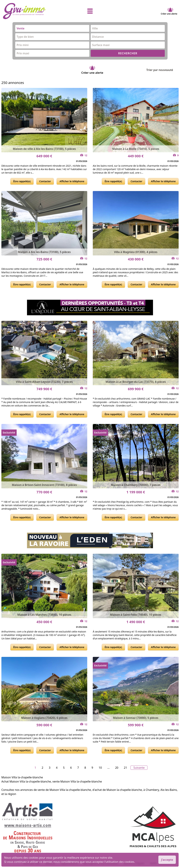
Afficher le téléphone (72, 181)
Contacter (45, 181)
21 (125, 768)
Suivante (139, 768)
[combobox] (52, 28)
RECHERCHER (128, 53)
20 (117, 768)
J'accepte (167, 860)
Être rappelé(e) (22, 181)
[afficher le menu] (90, 11)
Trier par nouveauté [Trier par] (162, 70)
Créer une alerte (169, 11)
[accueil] (32, 11)
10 (100, 768)
